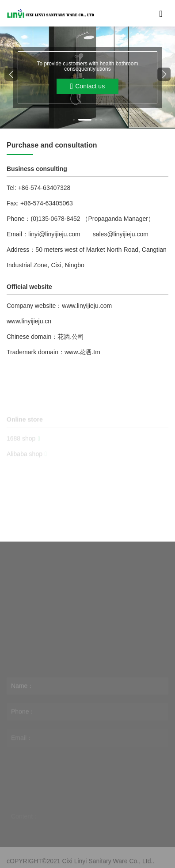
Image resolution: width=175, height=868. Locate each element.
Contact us (87, 86)
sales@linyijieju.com (121, 234)
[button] (74, 120)
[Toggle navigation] (161, 13)
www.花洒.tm (82, 352)
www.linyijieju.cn (29, 321)
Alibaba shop (27, 462)
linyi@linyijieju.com (54, 234)
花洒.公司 (71, 337)
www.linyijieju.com (87, 306)
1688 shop (23, 446)
